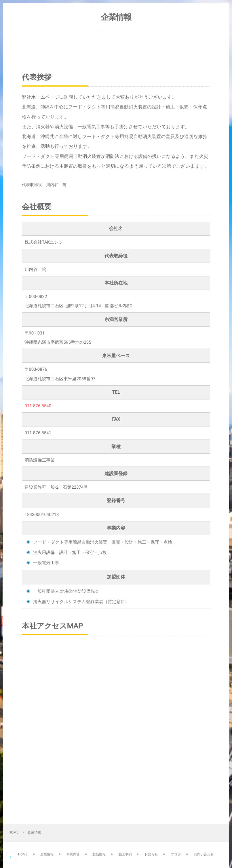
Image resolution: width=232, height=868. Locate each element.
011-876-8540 (38, 406)
